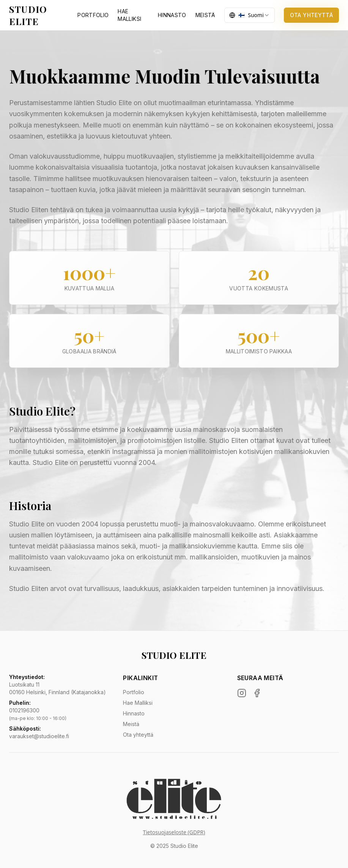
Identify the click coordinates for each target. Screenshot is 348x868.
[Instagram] (242, 693)
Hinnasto (134, 713)
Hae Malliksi (138, 703)
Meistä (131, 724)
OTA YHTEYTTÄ (311, 15)
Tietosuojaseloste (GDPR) (174, 832)
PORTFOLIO (93, 15)
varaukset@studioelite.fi (39, 736)
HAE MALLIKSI (129, 15)
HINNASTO (172, 15)
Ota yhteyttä (138, 735)
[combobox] (250, 15)
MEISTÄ (205, 15)
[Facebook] (257, 693)
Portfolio (134, 692)
